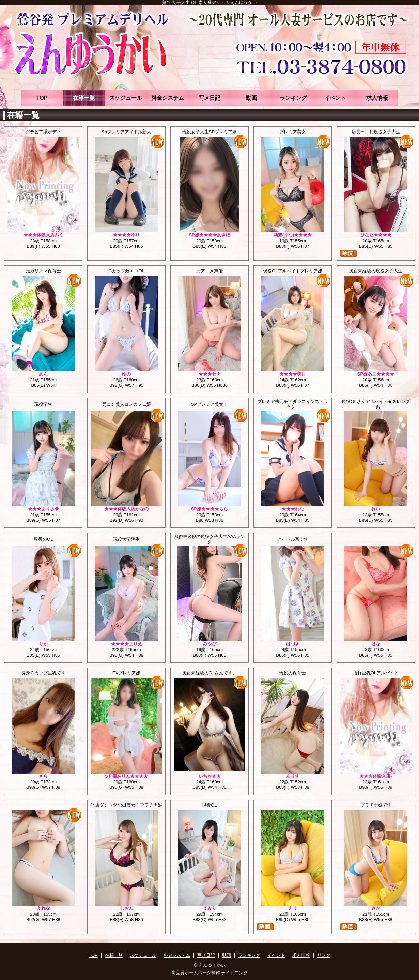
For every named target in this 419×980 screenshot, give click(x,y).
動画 (251, 98)
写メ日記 (209, 98)
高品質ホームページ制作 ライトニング (210, 973)
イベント (335, 98)
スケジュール (126, 98)
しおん (127, 908)
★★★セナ (210, 374)
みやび (210, 644)
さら (43, 776)
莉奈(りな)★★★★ (293, 235)
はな (376, 644)
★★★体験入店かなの (126, 509)
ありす (293, 776)
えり (293, 908)
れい (376, 509)
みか (376, 908)
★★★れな (293, 509)
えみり (210, 908)
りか (43, 644)
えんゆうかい (212, 965)
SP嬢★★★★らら (209, 509)
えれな (43, 908)
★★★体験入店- (376, 776)
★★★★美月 (293, 374)
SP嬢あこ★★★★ (376, 374)
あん (43, 374)
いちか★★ (210, 776)
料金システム (168, 98)
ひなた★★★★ (376, 235)
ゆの (126, 374)
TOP (42, 98)
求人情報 (377, 98)
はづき (293, 644)
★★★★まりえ (127, 644)
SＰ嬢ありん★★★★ (126, 776)
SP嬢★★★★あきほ (209, 235)
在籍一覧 (84, 98)
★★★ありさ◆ (43, 509)
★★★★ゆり (126, 235)
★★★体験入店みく (43, 235)
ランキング (293, 98)
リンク (324, 955)
